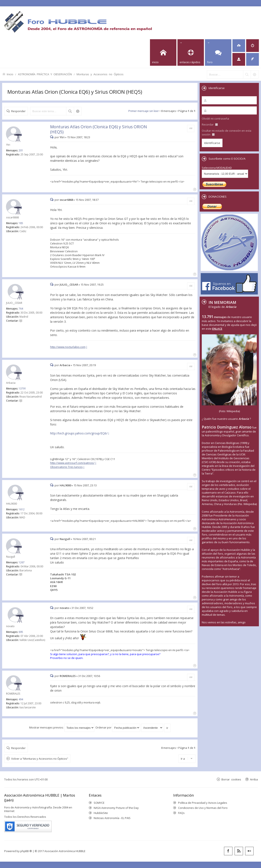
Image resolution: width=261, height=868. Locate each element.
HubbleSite (101, 813)
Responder (18, 111)
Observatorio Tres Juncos (66, 467)
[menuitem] (239, 46)
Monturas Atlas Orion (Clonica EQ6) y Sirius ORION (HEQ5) (75, 92)
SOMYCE (99, 803)
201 (21, 150)
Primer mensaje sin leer (144, 111)
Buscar (70, 111)
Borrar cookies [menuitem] (231, 779)
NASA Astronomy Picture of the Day (116, 808)
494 (21, 699)
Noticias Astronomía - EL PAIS (112, 818)
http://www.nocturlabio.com (68, 347)
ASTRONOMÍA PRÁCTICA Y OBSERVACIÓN (45, 74)
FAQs (181, 813)
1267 (22, 562)
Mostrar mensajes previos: (62, 727)
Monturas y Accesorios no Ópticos (100, 74)
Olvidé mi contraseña (215, 119)
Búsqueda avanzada (78, 111)
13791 (22, 389)
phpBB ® (26, 851)
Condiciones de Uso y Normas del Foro (203, 808)
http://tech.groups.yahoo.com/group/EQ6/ (79, 433)
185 (21, 223)
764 (21, 309)
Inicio (10, 74)
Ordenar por (118, 727)
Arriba (254, 779)
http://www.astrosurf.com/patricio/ (72, 463)
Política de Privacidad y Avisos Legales (203, 803)
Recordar (210, 124)
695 (21, 632)
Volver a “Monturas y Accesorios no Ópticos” (40, 759)
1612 (22, 509)
